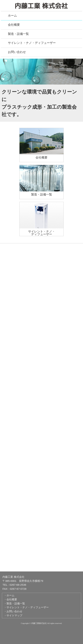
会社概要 (14, 25)
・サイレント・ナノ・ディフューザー (26, 607)
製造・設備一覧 (18, 34)
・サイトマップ (13, 615)
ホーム (12, 16)
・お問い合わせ (13, 611)
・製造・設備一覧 (14, 603)
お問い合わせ (17, 52)
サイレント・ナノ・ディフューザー (32, 43)
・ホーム (9, 595)
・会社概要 (10, 599)
